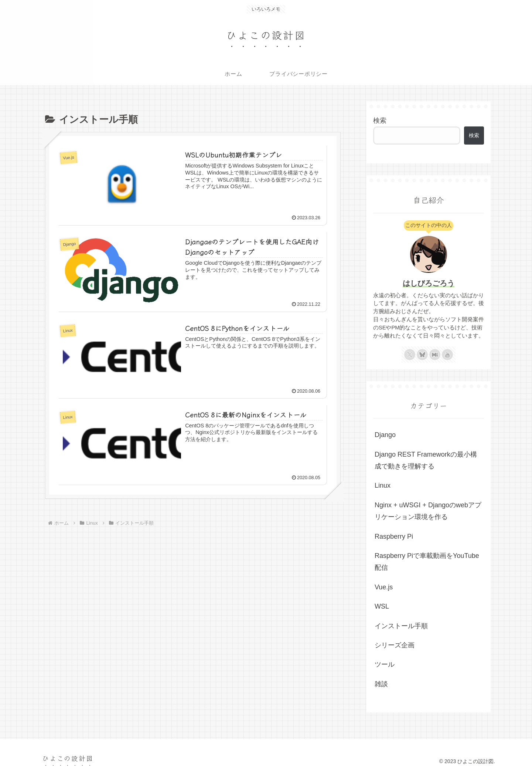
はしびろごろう (429, 283)
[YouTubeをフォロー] (447, 355)
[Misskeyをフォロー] (435, 355)
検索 (380, 121)
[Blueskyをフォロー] (422, 355)
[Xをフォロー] (410, 355)
